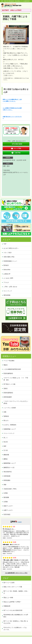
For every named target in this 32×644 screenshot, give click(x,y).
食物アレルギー (8, 506)
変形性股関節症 (8, 393)
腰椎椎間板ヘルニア (10, 463)
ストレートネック (9, 433)
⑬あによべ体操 (9, 598)
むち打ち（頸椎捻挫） (10, 425)
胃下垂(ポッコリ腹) (9, 384)
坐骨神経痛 (7, 476)
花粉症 (6, 388)
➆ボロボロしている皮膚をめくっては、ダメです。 (16, 629)
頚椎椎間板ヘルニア (10, 429)
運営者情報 (7, 295)
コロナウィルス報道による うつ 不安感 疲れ (16, 379)
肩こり (6, 438)
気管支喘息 (7, 514)
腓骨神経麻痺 (8, 397)
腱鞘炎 (6, 459)
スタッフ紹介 (8, 253)
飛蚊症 (6, 365)
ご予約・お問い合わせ (10, 287)
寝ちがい (6, 420)
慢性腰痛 (6, 497)
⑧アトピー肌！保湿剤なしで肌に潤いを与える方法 (16, 622)
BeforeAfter (7, 270)
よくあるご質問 (8, 278)
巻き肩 (6, 442)
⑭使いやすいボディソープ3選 (13, 587)
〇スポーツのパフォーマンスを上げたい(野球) (16, 402)
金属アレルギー (8, 510)
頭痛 (5, 412)
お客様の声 (7, 274)
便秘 (5, 485)
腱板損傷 (6, 455)
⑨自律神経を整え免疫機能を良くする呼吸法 (16, 616)
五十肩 (6, 450)
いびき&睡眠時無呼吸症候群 (12, 369)
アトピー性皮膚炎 (9, 361)
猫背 (5, 446)
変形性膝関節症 (8, 373)
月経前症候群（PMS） (10, 489)
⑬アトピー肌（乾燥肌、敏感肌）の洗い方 (16, 592)
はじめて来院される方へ (11, 248)
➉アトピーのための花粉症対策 (13, 610)
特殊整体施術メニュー (10, 261)
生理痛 (6, 493)
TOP (5, 244)
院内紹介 (6, 265)
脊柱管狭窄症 (8, 472)
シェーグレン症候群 (10, 408)
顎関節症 (6, 416)
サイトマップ (8, 291)
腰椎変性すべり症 (9, 468)
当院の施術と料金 (9, 257)
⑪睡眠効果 (7, 606)
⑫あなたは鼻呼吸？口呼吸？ (13, 602)
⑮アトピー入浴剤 (9, 583)
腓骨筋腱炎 (7, 480)
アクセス (6, 282)
